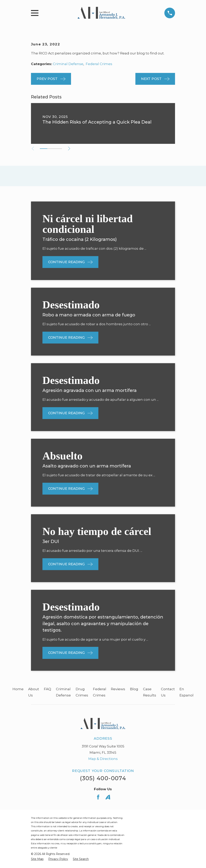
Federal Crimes (99, 64)
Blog (134, 689)
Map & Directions (103, 759)
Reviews (118, 689)
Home (18, 689)
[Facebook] (98, 797)
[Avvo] (108, 797)
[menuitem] (37, 859)
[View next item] (70, 149)
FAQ (47, 689)
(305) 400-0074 (103, 778)
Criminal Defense (68, 64)
